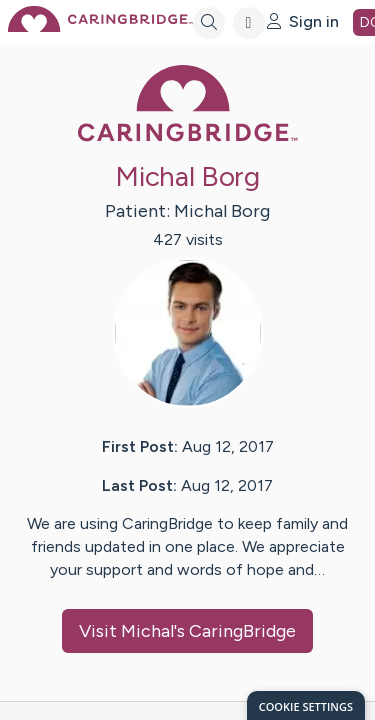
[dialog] (306, 705)
